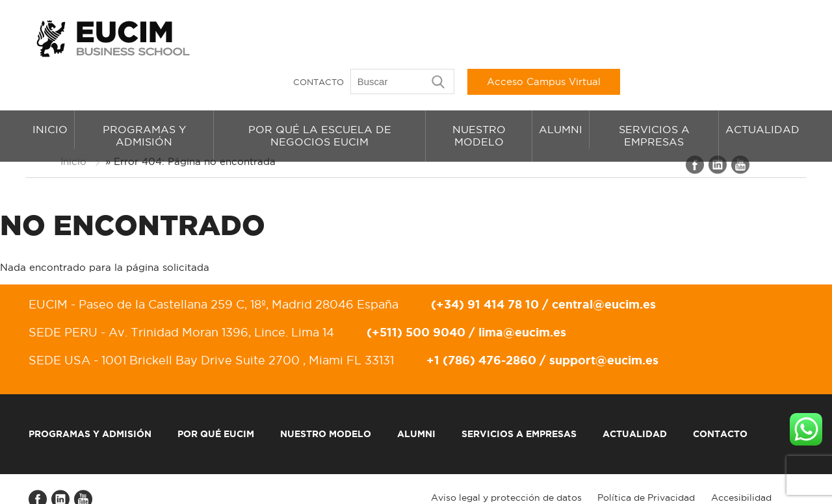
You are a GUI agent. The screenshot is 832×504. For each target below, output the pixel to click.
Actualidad (762, 95)
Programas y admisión (144, 101)
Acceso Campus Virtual (720, 35)
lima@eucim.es (520, 303)
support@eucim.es (601, 331)
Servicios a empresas (654, 101)
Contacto (495, 36)
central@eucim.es (601, 275)
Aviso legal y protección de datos (508, 468)
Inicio (50, 95)
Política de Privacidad (648, 468)
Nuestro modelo (479, 101)
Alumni (561, 95)
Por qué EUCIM (213, 405)
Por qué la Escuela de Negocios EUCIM (320, 101)
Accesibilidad (743, 468)
